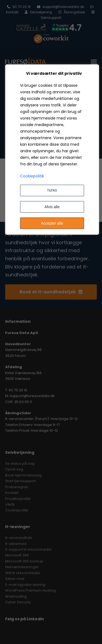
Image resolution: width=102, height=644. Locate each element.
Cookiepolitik (32, 176)
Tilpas (52, 190)
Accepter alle (52, 223)
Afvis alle (52, 207)
